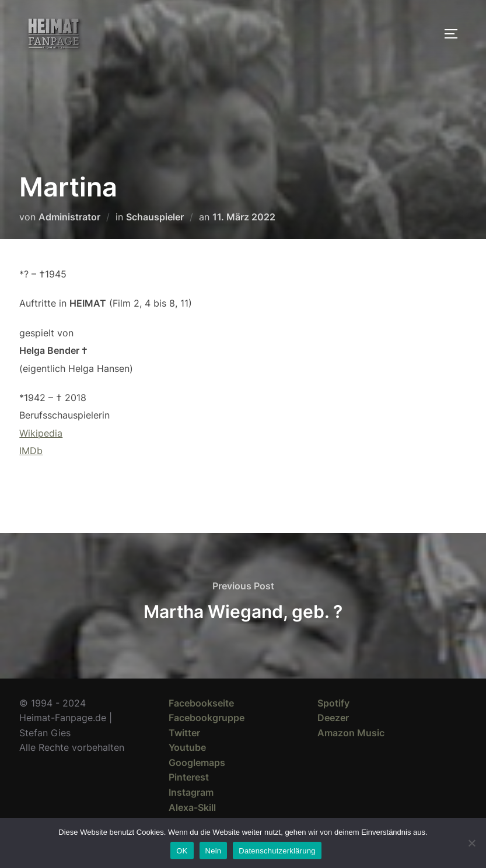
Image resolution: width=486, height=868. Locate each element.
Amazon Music (351, 733)
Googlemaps (197, 762)
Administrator (69, 217)
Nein (214, 851)
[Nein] (471, 843)
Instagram (191, 792)
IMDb (31, 451)
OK (182, 851)
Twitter (184, 733)
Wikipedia (41, 433)
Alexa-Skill (192, 807)
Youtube (187, 747)
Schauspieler (155, 217)
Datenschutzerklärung (277, 851)
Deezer (333, 718)
